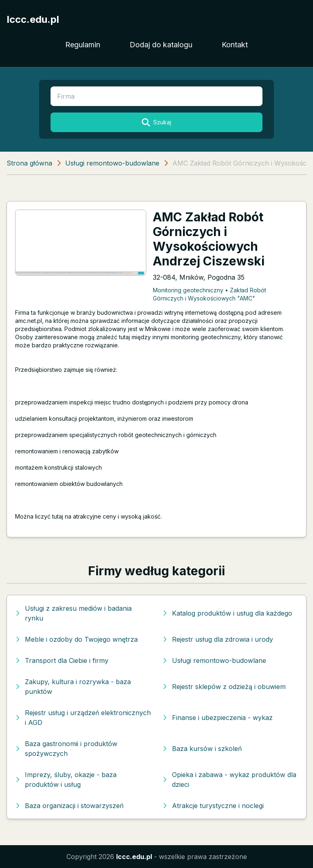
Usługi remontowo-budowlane (112, 163)
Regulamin (83, 45)
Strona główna (29, 163)
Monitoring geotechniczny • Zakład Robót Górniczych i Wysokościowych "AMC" (209, 294)
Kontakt (235, 45)
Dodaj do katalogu (161, 45)
